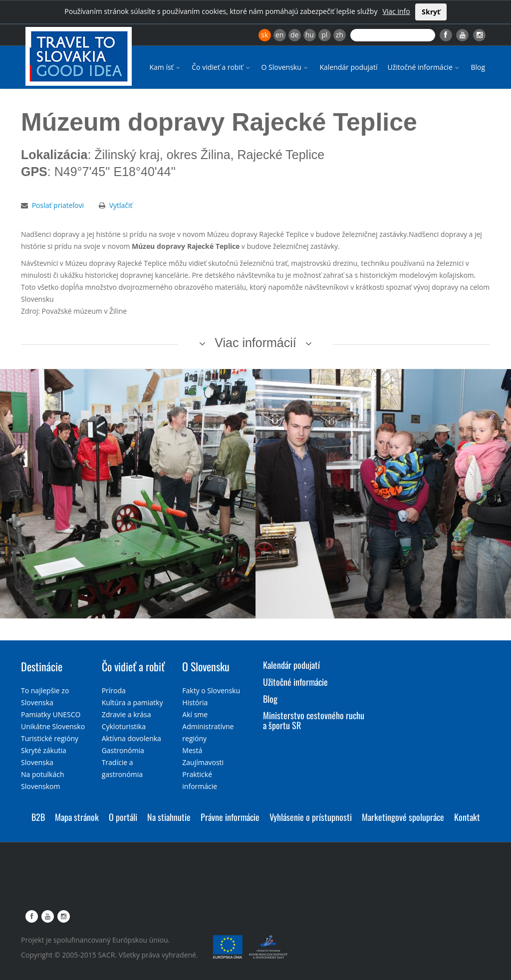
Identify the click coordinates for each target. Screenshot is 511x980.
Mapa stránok (77, 817)
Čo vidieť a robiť (221, 67)
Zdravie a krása (127, 714)
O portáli (123, 817)
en (279, 35)
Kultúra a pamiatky (132, 702)
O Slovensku (286, 67)
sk (264, 35)
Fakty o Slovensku (211, 690)
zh (340, 35)
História (195, 702)
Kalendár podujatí (348, 67)
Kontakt (467, 817)
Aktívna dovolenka (131, 738)
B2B (38, 817)
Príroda (114, 690)
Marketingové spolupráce (403, 817)
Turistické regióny (50, 738)
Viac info (396, 11)
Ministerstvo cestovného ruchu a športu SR (314, 720)
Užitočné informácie (424, 67)
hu (310, 35)
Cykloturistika (124, 726)
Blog (478, 67)
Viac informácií (255, 343)
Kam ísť (165, 67)
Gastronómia (123, 750)
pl (324, 35)
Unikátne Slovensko (53, 726)
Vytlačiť (121, 205)
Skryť (431, 12)
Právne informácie (230, 817)
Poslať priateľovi (58, 205)
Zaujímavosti (203, 762)
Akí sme (195, 714)
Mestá (192, 750)
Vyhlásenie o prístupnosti (311, 817)
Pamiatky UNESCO (51, 714)
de (294, 35)
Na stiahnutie (169, 817)
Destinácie (42, 666)
